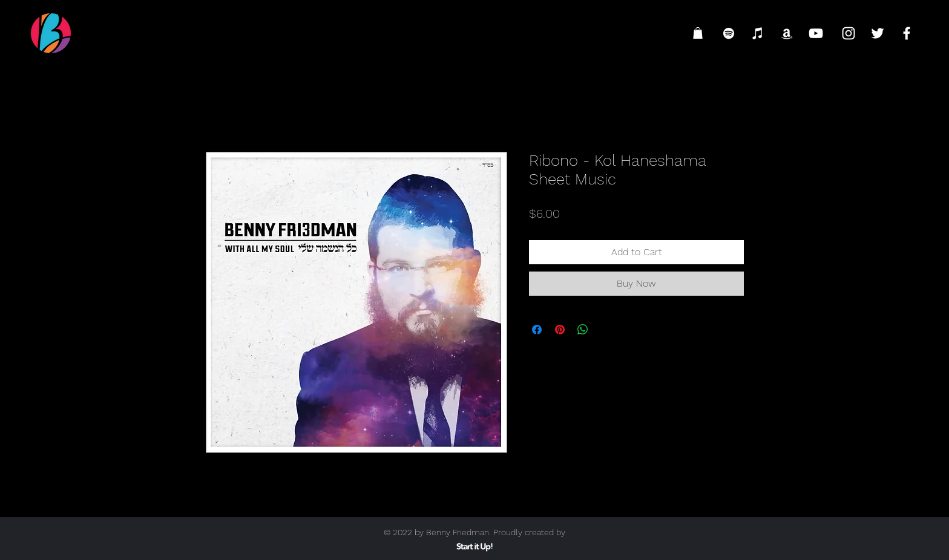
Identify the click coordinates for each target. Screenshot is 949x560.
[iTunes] (758, 33)
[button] (698, 33)
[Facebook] (907, 33)
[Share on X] (606, 330)
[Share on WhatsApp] (583, 330)
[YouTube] (816, 33)
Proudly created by (529, 532)
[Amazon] (787, 33)
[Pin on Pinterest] (560, 330)
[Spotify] (729, 33)
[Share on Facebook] (537, 330)
